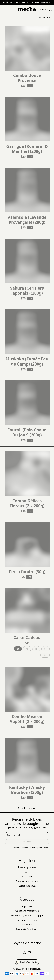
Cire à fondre (27, 877)
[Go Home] (27, 9)
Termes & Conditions (27, 929)
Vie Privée (27, 925)
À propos (27, 906)
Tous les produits (27, 867)
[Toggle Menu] (4, 9)
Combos (27, 872)
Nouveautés (44, 17)
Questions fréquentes (27, 911)
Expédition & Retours (27, 920)
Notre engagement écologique (27, 915)
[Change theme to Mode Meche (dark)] (27, 962)
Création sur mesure (27, 881)
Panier (46, 9)
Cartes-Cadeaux (27, 886)
